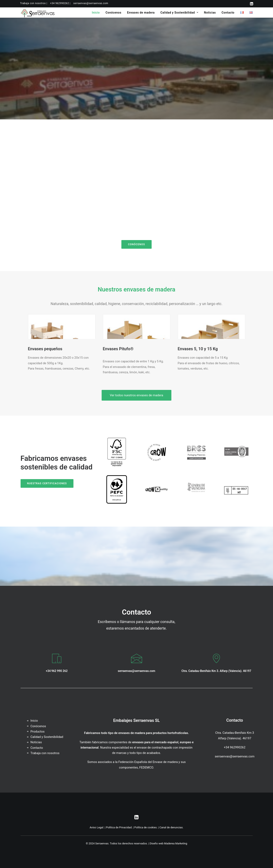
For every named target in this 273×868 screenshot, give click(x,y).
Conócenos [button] (136, 244)
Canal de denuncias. (171, 827)
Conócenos (113, 13)
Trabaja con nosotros (45, 753)
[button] (252, 4)
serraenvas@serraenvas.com (91, 3)
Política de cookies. (146, 827)
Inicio (96, 13)
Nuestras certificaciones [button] (47, 483)
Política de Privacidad (119, 827)
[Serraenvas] (38, 13)
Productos (38, 732)
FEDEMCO (146, 767)
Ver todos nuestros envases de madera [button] (136, 395)
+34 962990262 (235, 747)
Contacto (228, 13)
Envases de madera (141, 13)
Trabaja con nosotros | (34, 3)
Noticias (210, 13)
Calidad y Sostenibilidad (179, 13)
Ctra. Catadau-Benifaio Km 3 (235, 733)
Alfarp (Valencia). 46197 (235, 738)
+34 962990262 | (60, 3)
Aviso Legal (96, 827)
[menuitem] (34, 3)
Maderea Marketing (176, 843)
